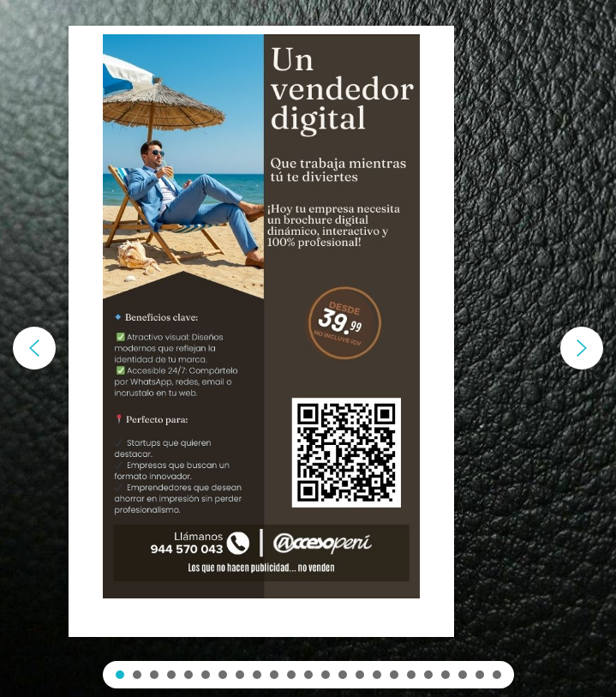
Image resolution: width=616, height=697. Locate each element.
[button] (34, 348)
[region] (308, 348)
